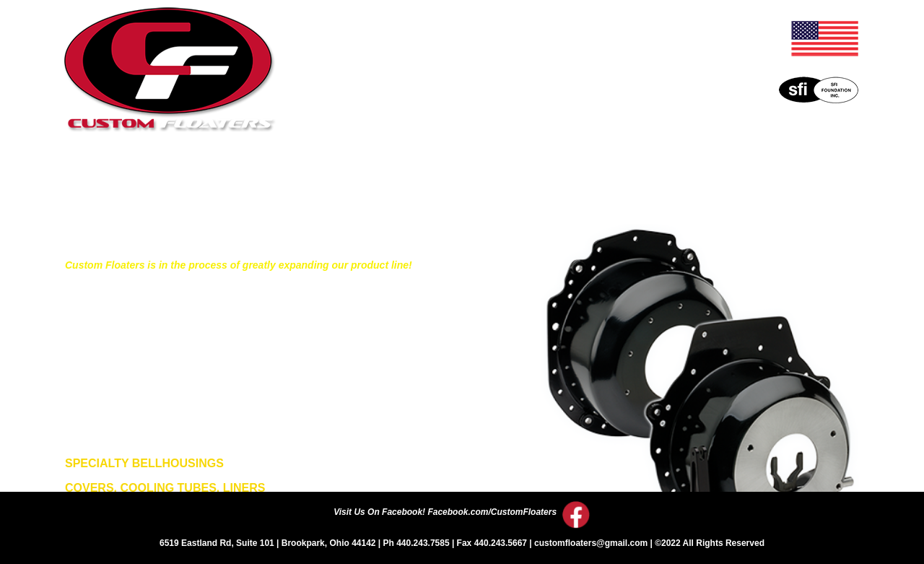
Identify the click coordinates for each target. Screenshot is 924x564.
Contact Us (734, 172)
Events (618, 172)
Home (175, 172)
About (274, 172)
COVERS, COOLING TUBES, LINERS (165, 488)
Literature (385, 172)
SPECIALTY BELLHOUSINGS (144, 463)
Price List (505, 172)
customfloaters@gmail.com (591, 543)
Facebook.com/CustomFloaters (492, 512)
